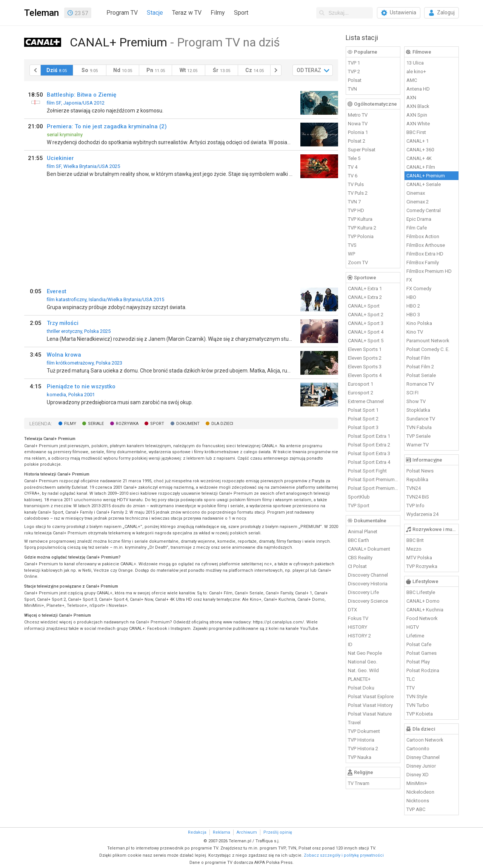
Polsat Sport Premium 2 (373, 488)
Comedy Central (424, 210)
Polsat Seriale (421, 375)
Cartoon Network (425, 740)
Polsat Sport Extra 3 (369, 453)
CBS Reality (360, 558)
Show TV (416, 401)
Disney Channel (423, 757)
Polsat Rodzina (423, 670)
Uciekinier (60, 158)
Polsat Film (418, 358)
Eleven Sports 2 (365, 358)
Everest (57, 291)
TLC (411, 679)
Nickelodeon (420, 792)
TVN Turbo (418, 705)
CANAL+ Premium (426, 176)
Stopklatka (418, 410)
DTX (352, 610)
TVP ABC (416, 809)
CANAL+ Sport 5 (366, 341)
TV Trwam (359, 783)
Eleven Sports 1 (365, 349)
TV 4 (353, 167)
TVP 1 (354, 63)
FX (409, 280)
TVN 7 (354, 202)
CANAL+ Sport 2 (366, 315)
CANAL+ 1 (418, 141)
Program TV (122, 13)
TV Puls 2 (358, 193)
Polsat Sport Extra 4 (369, 462)
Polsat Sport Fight (367, 471)
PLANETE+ (359, 679)
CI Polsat (357, 566)
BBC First (416, 132)
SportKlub (359, 497)
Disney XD (418, 775)
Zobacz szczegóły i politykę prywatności (344, 855)
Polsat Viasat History (370, 705)
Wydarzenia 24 (422, 514)
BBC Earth (358, 540)
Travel (354, 723)
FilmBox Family (423, 262)
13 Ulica (415, 63)
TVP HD (356, 210)
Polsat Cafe (419, 644)
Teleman (42, 13)
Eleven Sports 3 (365, 367)
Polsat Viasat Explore (371, 696)
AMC (412, 80)
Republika (417, 479)
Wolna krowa (64, 355)
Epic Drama (419, 219)
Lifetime (415, 636)
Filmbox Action (423, 236)
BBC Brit (415, 540)
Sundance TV (421, 419)
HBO (411, 297)
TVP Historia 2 (363, 749)
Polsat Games (421, 653)
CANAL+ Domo (423, 601)
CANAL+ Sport (364, 306)
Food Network (422, 618)
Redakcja (197, 832)
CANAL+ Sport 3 (366, 323)
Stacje (155, 13)
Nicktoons (418, 801)
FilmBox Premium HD (429, 271)
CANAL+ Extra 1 (365, 289)
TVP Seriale (418, 436)
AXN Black (418, 106)
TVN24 (414, 488)
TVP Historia (361, 740)
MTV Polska (419, 558)
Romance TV (420, 384)
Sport (241, 13)
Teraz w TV (187, 13)
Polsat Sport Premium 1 (373, 479)
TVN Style (417, 696)
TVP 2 (354, 72)
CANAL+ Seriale (424, 184)
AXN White (418, 124)
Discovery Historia (368, 584)
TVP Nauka (360, 757)
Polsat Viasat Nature (370, 714)
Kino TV (415, 332)
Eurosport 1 (361, 384)
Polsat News (420, 471)
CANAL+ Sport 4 (366, 332)
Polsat (355, 80)
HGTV (413, 627)
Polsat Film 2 (420, 367)
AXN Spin (417, 115)
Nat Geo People (365, 653)
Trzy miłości (63, 323)
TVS (352, 245)
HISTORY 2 (359, 636)
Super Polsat (362, 150)
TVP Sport (359, 506)
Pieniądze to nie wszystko (81, 386)
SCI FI (412, 393)
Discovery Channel (368, 575)
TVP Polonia (361, 236)
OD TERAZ (309, 70)
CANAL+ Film (421, 167)
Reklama (222, 832)
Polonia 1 (358, 132)
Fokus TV (358, 618)
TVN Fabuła (419, 427)
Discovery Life (363, 592)
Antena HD (418, 89)
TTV (411, 688)
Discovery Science (368, 601)
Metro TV (358, 115)
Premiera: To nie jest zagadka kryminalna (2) (107, 126)
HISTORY (358, 627)
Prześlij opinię (278, 832)
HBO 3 (413, 315)
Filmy (218, 13)
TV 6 (353, 176)
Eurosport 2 (361, 393)
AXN (411, 98)
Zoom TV (358, 262)
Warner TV (418, 445)
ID (350, 644)
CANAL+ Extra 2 (365, 297)
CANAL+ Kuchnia (425, 610)
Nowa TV (358, 124)
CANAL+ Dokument (369, 549)
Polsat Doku (361, 688)
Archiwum (247, 832)
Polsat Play (418, 662)
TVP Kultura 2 (362, 228)
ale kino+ (416, 72)
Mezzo (414, 549)
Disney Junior (421, 766)
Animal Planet (363, 532)
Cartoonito (418, 749)
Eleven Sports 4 (365, 375)
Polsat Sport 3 (363, 427)
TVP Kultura (360, 219)
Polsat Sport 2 (363, 419)
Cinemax (416, 193)
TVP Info (415, 506)
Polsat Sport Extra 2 (369, 445)
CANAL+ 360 (420, 150)
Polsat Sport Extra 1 (369, 436)
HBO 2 (413, 306)
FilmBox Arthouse (426, 245)
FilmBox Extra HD (425, 254)
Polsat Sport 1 (363, 410)
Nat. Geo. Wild (363, 670)
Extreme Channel (366, 401)
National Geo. (363, 662)
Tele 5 (354, 158)
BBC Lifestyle (421, 592)
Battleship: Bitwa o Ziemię (82, 95)
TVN (352, 89)
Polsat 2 (357, 141)
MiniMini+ (417, 783)
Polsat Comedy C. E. (428, 349)
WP (351, 254)
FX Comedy (419, 289)
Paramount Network (428, 341)
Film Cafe (417, 228)
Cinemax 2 (418, 202)
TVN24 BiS (418, 497)
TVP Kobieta (420, 714)
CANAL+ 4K (419, 158)
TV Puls (356, 184)
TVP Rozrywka (422, 566)
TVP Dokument (364, 731)
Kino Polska (419, 323)
